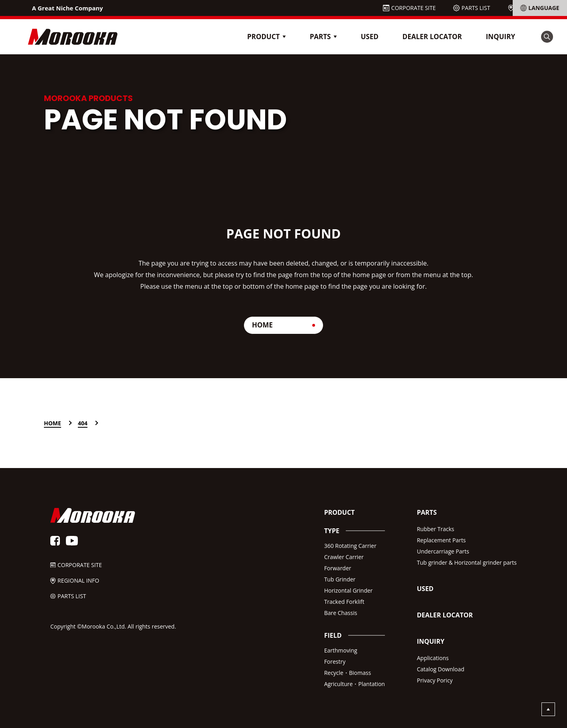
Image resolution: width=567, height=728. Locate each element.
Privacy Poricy (435, 680)
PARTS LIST (476, 8)
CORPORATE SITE (413, 8)
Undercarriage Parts (443, 551)
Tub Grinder (340, 579)
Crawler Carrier (344, 557)
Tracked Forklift (344, 602)
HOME (262, 325)
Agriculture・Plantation (355, 684)
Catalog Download (441, 669)
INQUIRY (501, 37)
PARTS (427, 512)
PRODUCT (340, 512)
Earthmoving (341, 650)
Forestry (335, 662)
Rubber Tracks (436, 529)
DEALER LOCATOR (432, 37)
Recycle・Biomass (348, 673)
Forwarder (338, 568)
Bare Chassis (341, 613)
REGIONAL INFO (537, 8)
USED (369, 37)
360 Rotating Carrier (350, 546)
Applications (433, 658)
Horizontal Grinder (349, 590)
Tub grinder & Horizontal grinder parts (467, 562)
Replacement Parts (441, 540)
